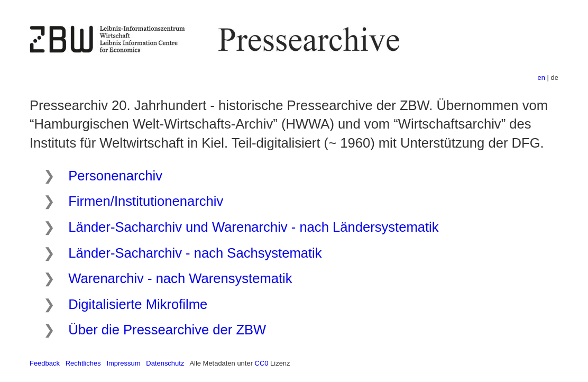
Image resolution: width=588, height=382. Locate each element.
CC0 (262, 363)
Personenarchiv (115, 176)
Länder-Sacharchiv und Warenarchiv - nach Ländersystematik (253, 227)
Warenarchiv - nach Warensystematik (180, 278)
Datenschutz (165, 363)
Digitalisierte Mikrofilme (138, 304)
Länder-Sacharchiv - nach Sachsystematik (195, 253)
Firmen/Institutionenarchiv (146, 201)
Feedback (45, 363)
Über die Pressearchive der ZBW (167, 330)
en (541, 78)
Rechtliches (83, 363)
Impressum (123, 363)
